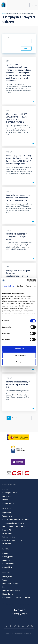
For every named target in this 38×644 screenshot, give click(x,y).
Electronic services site (11, 591)
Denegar (19, 362)
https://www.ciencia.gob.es (18, 437)
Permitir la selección (19, 355)
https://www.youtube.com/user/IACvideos (23, 626)
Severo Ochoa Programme (12, 540)
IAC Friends (7, 544)
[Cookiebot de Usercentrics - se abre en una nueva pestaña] (27, 280)
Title (7, 37)
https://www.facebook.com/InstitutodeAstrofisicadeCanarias (11, 626)
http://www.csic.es (18, 474)
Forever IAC (7, 530)
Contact (5, 489)
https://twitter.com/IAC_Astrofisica (6, 626)
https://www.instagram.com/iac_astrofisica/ (15, 626)
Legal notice (7, 560)
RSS (4, 587)
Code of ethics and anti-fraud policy (16, 520)
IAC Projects (7, 533)
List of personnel (9, 496)
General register (8, 503)
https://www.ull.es (18, 462)
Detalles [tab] (20, 286)
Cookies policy (8, 564)
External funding (9, 537)
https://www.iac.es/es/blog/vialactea (32, 626)
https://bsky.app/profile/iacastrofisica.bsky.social (28, 626)
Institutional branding (10, 584)
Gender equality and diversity (13, 523)
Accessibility (7, 567)
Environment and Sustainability (14, 526)
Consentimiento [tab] (8, 286)
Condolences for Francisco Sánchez (16, 597)
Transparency (8, 516)
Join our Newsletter (19, 612)
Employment (7, 577)
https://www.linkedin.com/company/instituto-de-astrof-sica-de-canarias (19, 626)
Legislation (7, 513)
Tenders (5, 580)
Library (5, 500)
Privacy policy (8, 557)
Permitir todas (19, 349)
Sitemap (5, 553)
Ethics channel (8, 594)
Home (4, 13)
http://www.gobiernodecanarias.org (18, 449)
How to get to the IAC (10, 493)
